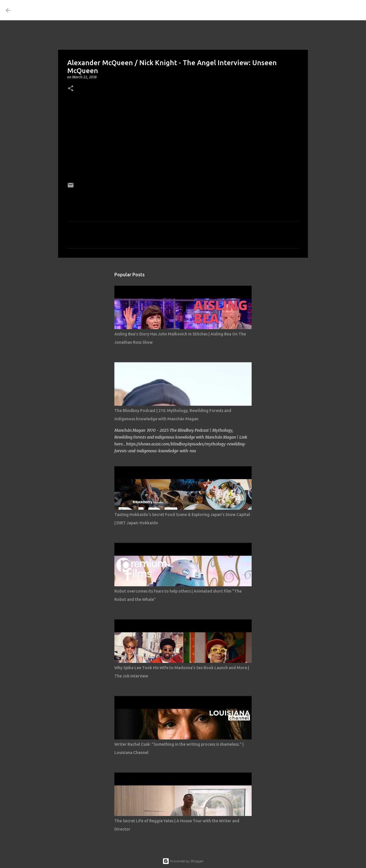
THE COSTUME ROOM (67, 10)
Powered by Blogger (183, 861)
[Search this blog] (331, 10)
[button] (71, 89)
